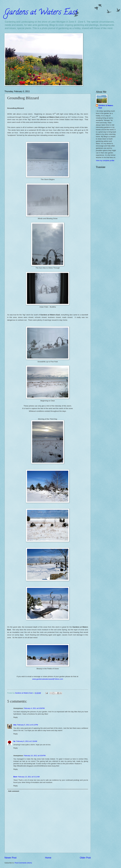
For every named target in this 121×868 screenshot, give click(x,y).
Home (48, 858)
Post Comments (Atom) (23, 863)
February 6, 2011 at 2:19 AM (27, 741)
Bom (15, 777)
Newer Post (10, 858)
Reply (16, 717)
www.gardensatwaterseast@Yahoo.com (48, 679)
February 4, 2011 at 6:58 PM (34, 708)
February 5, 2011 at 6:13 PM (28, 725)
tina (15, 725)
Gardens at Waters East (41, 13)
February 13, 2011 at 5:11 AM (29, 777)
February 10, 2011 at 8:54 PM (35, 756)
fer (14, 741)
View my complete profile (105, 160)
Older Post (85, 858)
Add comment (14, 791)
